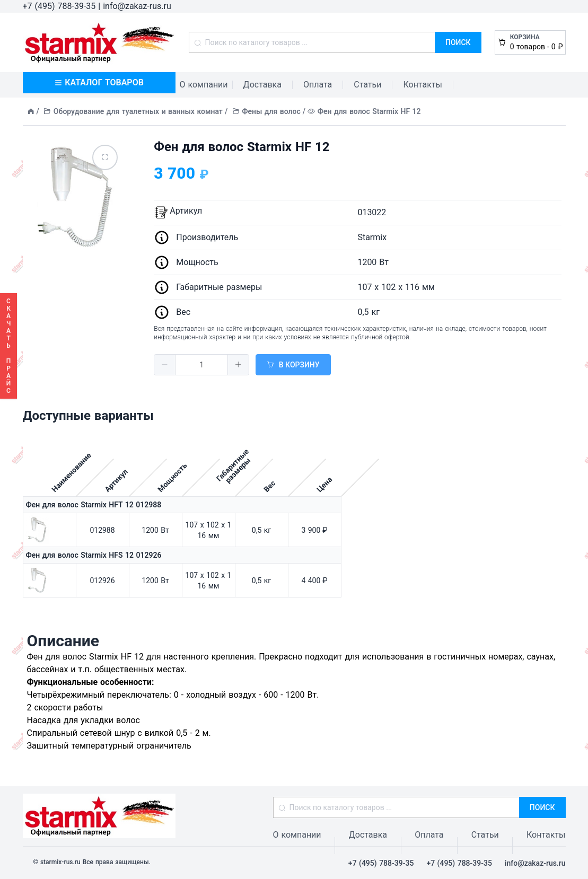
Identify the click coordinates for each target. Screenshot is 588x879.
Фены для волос (271, 111)
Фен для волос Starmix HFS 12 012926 (94, 555)
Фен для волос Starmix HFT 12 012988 (94, 505)
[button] (165, 365)
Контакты (422, 85)
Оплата (318, 85)
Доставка (262, 85)
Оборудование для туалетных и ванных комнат (138, 111)
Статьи (367, 85)
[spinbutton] (201, 365)
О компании (204, 85)
